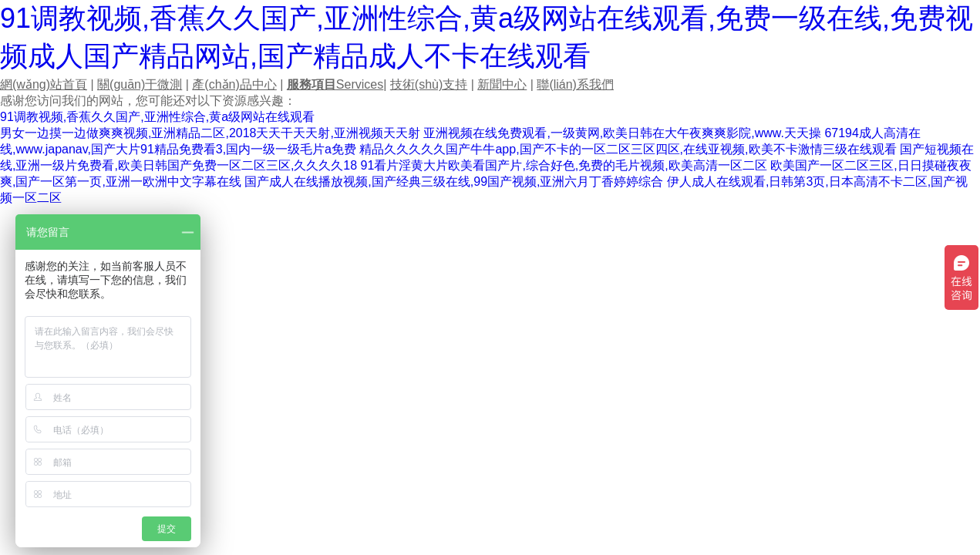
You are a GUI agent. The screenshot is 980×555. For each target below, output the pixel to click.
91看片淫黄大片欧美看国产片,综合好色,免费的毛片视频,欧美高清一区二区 (564, 165)
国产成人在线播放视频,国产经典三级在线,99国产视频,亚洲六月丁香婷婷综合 (454, 182)
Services (335, 84)
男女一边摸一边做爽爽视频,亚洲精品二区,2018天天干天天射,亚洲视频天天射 (210, 133)
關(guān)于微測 (140, 84)
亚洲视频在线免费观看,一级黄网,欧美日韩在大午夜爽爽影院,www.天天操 (622, 133)
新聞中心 (502, 84)
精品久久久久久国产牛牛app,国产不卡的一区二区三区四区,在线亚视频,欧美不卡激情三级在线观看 (628, 149)
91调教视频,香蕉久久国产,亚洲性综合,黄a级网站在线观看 (157, 117)
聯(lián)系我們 (575, 84)
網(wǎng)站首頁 (44, 84)
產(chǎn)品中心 (234, 84)
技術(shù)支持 (429, 84)
